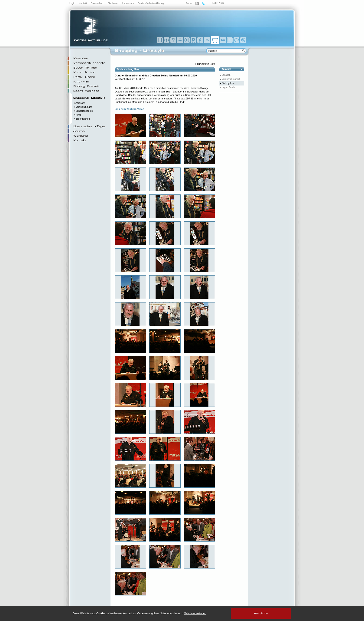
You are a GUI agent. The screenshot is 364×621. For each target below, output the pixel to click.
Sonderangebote (83, 111)
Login (73, 3)
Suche (189, 3)
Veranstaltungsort (231, 79)
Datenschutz (97, 3)
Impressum (128, 3)
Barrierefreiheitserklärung (151, 3)
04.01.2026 (218, 3)
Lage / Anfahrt (229, 87)
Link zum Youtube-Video (129, 109)
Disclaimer (113, 3)
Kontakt (83, 3)
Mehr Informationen (195, 613)
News (77, 115)
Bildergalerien (82, 119)
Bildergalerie (228, 83)
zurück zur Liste (204, 64)
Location (226, 75)
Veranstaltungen (83, 107)
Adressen (79, 103)
